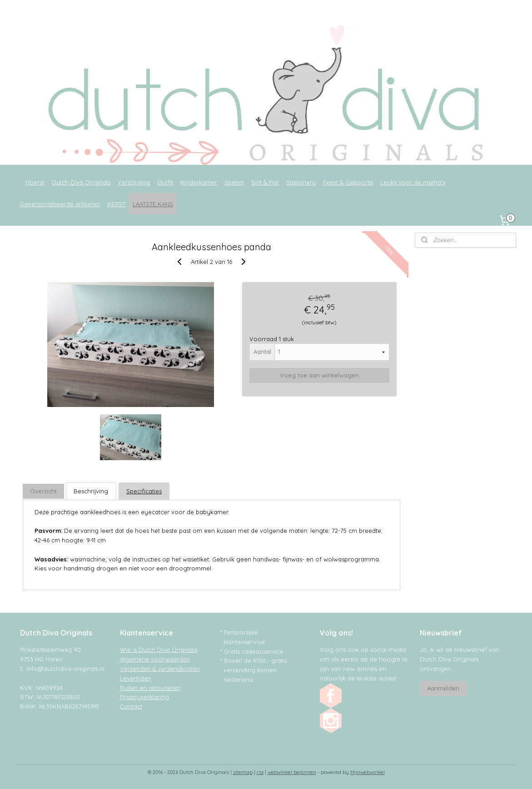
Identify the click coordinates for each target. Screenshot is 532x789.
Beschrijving (91, 491)
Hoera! (35, 182)
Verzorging (134, 182)
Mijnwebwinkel (368, 772)
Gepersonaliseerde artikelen (60, 204)
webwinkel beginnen (292, 772)
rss (260, 772)
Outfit (165, 182)
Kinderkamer (199, 182)
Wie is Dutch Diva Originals (159, 650)
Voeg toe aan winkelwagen (319, 375)
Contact (131, 706)
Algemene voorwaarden (155, 659)
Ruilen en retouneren (150, 688)
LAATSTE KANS (153, 204)
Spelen (234, 182)
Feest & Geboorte (348, 182)
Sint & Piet (265, 182)
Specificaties (144, 491)
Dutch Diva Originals (81, 182)
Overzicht (43, 491)
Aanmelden (443, 688)
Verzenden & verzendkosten (160, 669)
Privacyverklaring (144, 697)
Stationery (301, 182)
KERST (116, 204)
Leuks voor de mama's (413, 182)
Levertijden (136, 678)
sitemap (243, 772)
